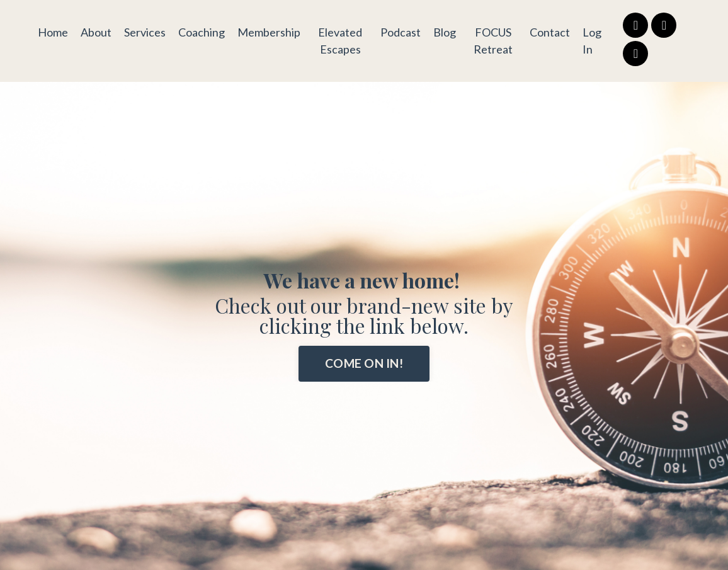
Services (145, 32)
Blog (445, 32)
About (96, 32)
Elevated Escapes (340, 41)
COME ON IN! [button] (364, 363)
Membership (269, 32)
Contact (550, 32)
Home (53, 32)
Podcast (401, 32)
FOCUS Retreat (493, 41)
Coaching (202, 32)
